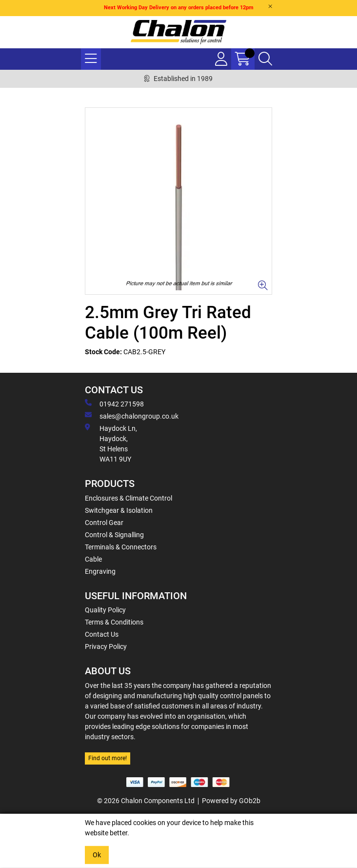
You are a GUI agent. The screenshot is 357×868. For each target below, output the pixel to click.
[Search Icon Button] (265, 59)
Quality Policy (105, 610)
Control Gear (104, 523)
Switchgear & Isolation (119, 510)
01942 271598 (114, 404)
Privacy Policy (106, 646)
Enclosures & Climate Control (129, 498)
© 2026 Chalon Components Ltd (146, 801)
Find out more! (108, 758)
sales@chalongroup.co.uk (132, 416)
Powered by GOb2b (231, 801)
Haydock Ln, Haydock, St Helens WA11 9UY (111, 443)
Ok (97, 855)
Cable (93, 559)
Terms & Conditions (114, 622)
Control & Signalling (114, 535)
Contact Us (102, 634)
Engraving (100, 571)
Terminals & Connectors (121, 547)
